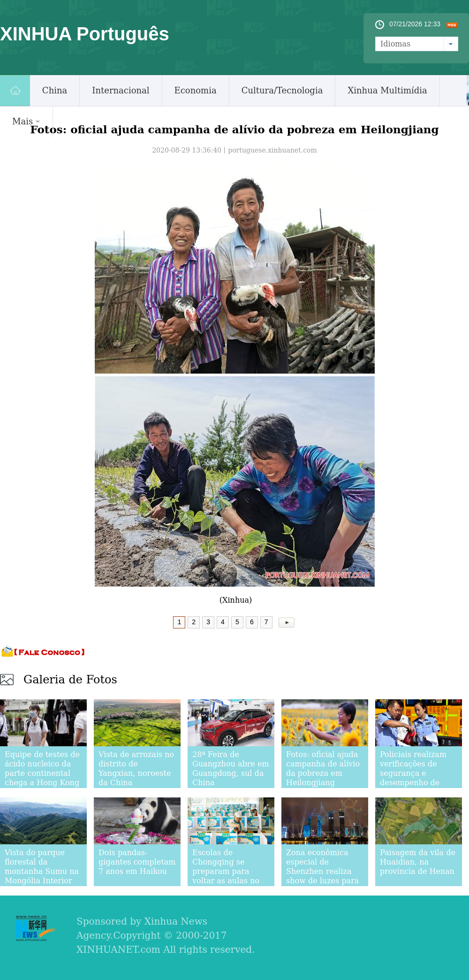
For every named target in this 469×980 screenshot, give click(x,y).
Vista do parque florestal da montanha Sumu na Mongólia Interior (42, 867)
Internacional (121, 90)
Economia (196, 90)
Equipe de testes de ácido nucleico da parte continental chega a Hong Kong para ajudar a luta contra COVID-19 (42, 778)
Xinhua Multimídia (387, 90)
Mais (26, 121)
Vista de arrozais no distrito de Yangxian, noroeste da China (136, 769)
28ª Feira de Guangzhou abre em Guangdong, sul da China (231, 769)
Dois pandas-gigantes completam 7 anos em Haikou (137, 862)
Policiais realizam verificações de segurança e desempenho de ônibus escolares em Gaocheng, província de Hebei (419, 783)
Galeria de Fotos (70, 680)
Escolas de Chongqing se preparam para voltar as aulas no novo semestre (226, 871)
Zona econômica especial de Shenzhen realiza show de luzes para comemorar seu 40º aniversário (323, 876)
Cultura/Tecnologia (282, 90)
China (55, 90)
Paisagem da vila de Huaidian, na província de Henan (418, 862)
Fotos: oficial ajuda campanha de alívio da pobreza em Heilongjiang (323, 769)
